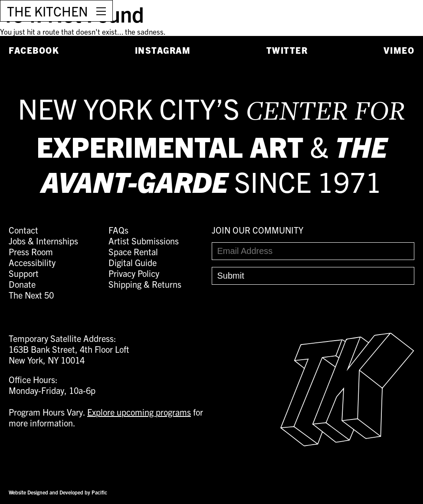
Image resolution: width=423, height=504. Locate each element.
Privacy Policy (134, 273)
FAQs (118, 230)
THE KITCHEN (48, 11)
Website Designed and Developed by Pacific (58, 492)
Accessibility (32, 262)
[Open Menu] (101, 11)
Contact (23, 230)
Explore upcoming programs (139, 412)
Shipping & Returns (145, 284)
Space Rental (133, 252)
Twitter (287, 50)
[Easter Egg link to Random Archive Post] (347, 443)
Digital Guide (133, 262)
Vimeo (399, 50)
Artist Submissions (144, 241)
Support (24, 273)
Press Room (31, 252)
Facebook (34, 50)
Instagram (163, 50)
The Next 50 (31, 295)
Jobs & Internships (43, 241)
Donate (22, 284)
